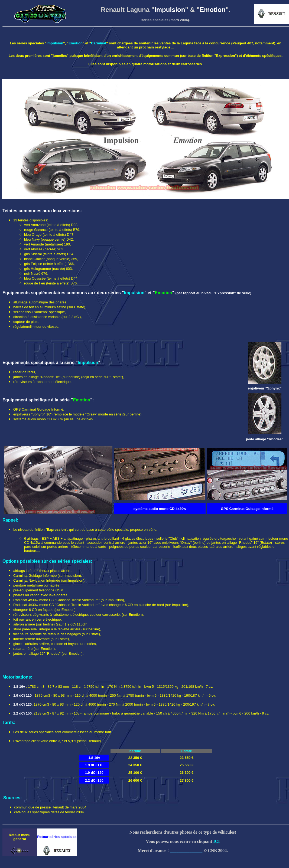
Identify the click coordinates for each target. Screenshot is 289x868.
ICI (216, 841)
